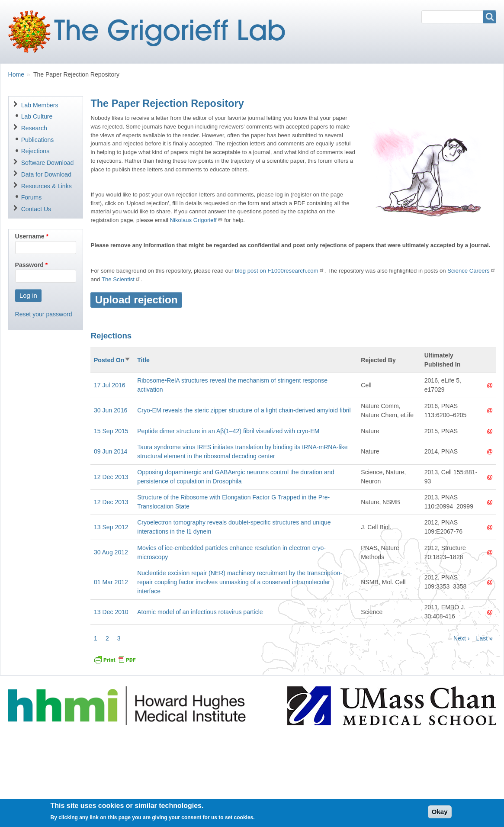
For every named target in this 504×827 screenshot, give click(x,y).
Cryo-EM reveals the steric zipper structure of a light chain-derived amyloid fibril (244, 410)
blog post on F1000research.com (280, 271)
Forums (32, 197)
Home (16, 74)
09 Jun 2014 (111, 451)
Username (30, 236)
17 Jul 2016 (110, 385)
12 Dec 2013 (111, 477)
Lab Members (40, 105)
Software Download (48, 163)
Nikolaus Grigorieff (196, 220)
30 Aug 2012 (111, 552)
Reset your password (44, 314)
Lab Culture (37, 116)
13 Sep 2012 (111, 527)
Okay (440, 814)
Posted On (112, 360)
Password (29, 265)
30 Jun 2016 (111, 410)
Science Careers (471, 271)
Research (34, 128)
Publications (38, 140)
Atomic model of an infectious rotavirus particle (200, 612)
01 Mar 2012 (111, 582)
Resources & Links (47, 186)
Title (143, 360)
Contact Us (36, 209)
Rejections (35, 151)
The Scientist (121, 279)
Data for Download (46, 174)
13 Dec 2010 (111, 612)
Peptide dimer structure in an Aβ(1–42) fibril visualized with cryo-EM (228, 431)
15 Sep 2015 (111, 431)
